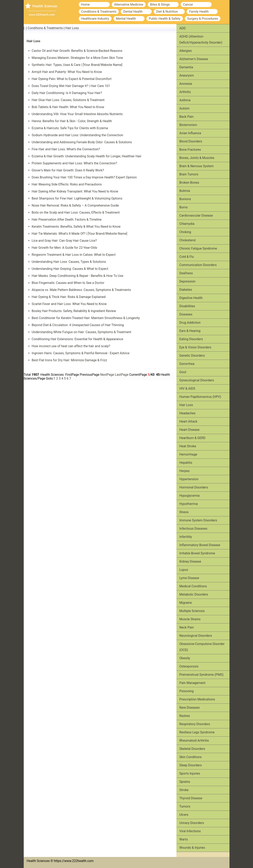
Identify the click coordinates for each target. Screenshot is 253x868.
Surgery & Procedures (203, 19)
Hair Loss (72, 28)
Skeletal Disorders (192, 749)
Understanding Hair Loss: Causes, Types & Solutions (69, 262)
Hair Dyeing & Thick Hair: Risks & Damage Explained (69, 297)
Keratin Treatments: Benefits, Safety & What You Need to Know (76, 227)
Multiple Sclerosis (192, 611)
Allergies (186, 51)
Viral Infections (190, 831)
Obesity (185, 658)
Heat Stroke (188, 446)
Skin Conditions (191, 757)
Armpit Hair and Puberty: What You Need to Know (67, 72)
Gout (183, 372)
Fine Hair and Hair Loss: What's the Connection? (66, 149)
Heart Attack (188, 421)
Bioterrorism (188, 125)
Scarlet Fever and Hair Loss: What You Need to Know (69, 304)
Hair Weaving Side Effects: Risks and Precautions (67, 184)
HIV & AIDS (187, 388)
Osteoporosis (189, 666)
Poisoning (187, 691)
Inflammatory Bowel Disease (200, 545)
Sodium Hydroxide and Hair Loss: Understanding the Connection (77, 135)
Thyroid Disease (191, 798)
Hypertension (189, 479)
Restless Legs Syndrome (197, 732)
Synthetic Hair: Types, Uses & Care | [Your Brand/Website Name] (77, 65)
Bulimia (185, 191)
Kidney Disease (190, 561)
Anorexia (186, 84)
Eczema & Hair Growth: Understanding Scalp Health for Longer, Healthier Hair (87, 156)
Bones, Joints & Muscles (197, 158)
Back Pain (187, 117)
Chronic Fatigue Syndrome (198, 248)
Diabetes (186, 290)
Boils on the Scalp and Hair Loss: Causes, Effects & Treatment (76, 212)
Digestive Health (191, 298)
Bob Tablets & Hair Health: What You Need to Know (68, 107)
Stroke (184, 790)
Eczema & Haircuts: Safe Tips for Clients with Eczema (70, 128)
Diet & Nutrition (167, 12)
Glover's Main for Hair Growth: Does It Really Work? (68, 170)
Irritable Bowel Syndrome (197, 553)
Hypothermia (189, 504)
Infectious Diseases (194, 529)
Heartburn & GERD (193, 438)
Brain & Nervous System (197, 166)
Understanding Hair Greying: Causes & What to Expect (70, 269)
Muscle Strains (190, 619)
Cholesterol (188, 240)
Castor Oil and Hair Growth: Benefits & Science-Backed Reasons (77, 51)
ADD (183, 28)
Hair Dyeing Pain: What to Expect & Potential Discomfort (72, 79)
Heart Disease (189, 430)
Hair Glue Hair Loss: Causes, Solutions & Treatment (68, 100)
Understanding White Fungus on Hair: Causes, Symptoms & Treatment (81, 332)
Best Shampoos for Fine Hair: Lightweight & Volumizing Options (77, 198)
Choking (185, 232)
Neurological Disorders (196, 636)
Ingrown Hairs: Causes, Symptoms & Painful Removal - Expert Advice (81, 353)
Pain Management (193, 683)
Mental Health (126, 19)
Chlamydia (187, 224)
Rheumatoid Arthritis (194, 741)
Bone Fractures (190, 150)
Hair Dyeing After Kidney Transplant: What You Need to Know (75, 191)
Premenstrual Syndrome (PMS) (202, 675)
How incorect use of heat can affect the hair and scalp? (71, 346)
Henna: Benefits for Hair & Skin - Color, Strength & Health (72, 121)
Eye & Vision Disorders (195, 347)
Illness (184, 512)
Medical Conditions (193, 586)
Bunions (185, 199)
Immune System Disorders (198, 520)
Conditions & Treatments (99, 12)
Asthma (185, 100)
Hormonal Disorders (194, 487)
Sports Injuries (190, 773)
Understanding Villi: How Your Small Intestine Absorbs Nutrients (77, 114)
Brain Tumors (189, 174)
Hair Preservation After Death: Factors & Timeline (67, 220)
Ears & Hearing (190, 331)
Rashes (185, 716)
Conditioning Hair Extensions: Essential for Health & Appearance (77, 339)
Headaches (187, 413)
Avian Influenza (190, 133)
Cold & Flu (187, 257)
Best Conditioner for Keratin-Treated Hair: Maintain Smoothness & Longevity (86, 318)
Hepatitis (186, 463)
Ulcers (184, 815)
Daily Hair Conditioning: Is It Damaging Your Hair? (67, 93)
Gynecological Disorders (197, 380)
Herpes (185, 471)
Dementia (186, 67)
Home (86, 5)
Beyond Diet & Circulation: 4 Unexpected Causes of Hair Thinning (78, 325)
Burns (184, 207)
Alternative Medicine (129, 5)
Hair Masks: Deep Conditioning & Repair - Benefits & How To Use (78, 276)
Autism (185, 108)
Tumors (185, 806)
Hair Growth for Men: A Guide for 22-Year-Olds (65, 248)
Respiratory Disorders (195, 724)
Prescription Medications (197, 699)
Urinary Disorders (192, 823)
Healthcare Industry (95, 19)
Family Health (199, 12)
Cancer (188, 5)
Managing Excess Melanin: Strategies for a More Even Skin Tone (77, 58)
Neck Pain (187, 627)
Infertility (186, 537)
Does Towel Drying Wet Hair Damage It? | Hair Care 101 (71, 86)
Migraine (186, 603)
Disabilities (187, 306)
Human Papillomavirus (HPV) (200, 397)
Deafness (186, 273)
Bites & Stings (160, 5)
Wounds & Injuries (192, 848)
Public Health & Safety (165, 19)
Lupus (184, 570)
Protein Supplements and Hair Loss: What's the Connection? (74, 163)
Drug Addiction (190, 323)
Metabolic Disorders (194, 594)
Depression (187, 281)
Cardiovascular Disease (196, 215)
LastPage (122, 375)
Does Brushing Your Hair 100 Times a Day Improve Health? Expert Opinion (84, 177)
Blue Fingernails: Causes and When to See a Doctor (68, 283)
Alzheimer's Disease (194, 59)
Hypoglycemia (190, 496)
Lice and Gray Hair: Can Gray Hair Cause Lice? (64, 241)
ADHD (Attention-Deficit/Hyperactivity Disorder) (201, 39)
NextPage (107, 375)
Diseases (186, 314)
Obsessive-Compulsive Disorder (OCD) (202, 647)
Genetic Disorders (192, 356)
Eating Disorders (191, 339)
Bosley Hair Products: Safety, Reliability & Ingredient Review (74, 311)
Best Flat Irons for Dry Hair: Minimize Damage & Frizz (69, 360)
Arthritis (185, 92)
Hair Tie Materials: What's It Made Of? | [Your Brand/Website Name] (79, 234)
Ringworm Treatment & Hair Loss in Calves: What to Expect (74, 255)
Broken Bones (189, 183)
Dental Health (133, 12)
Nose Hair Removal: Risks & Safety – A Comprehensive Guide (75, 205)
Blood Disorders (191, 141)
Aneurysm (187, 75)
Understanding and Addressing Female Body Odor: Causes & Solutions (82, 142)
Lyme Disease (189, 578)
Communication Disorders (198, 265)
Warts (184, 839)
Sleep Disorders (191, 765)
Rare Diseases (190, 708)
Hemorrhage (188, 454)
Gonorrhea (187, 364)
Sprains (185, 782)
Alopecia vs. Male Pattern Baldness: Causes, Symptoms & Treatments (81, 290)
